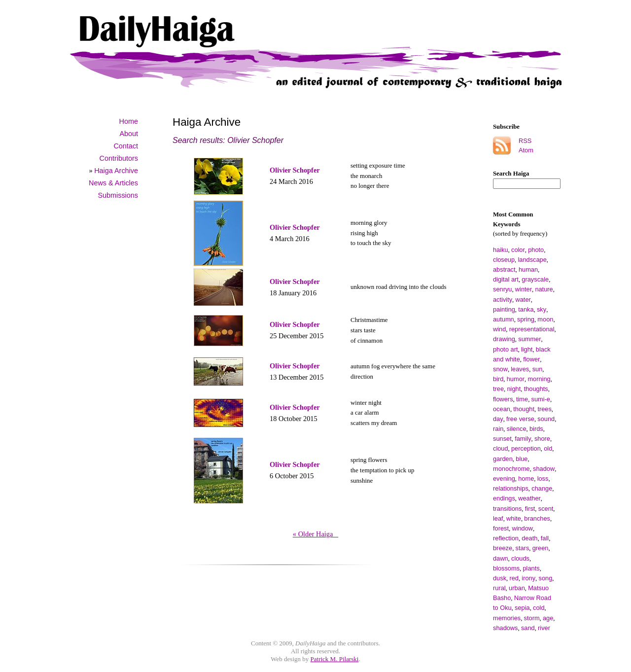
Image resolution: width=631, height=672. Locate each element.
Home (129, 121)
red (514, 578)
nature (544, 289)
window (522, 528)
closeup (504, 260)
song (546, 578)
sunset (502, 439)
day (498, 419)
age (548, 618)
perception (526, 448)
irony (528, 578)
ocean (502, 409)
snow (500, 369)
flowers (503, 399)
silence (517, 429)
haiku (501, 250)
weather (529, 498)
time (522, 399)
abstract (504, 269)
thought (524, 409)
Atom (526, 150)
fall (545, 538)
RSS (525, 141)
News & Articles (113, 183)
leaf (498, 518)
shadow (544, 469)
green (541, 548)
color (518, 250)
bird (498, 379)
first (530, 509)
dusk (500, 578)
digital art (506, 279)
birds (536, 429)
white (514, 518)
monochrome (511, 469)
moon (545, 319)
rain (498, 429)
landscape (532, 260)
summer (529, 339)
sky (542, 309)
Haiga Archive (116, 171)
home (526, 478)
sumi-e (541, 399)
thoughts (536, 389)
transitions (507, 509)
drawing (504, 339)
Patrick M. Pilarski (335, 659)
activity (503, 300)
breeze (503, 548)
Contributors (119, 158)
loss (543, 478)
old (548, 448)
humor (516, 379)
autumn (504, 319)
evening (504, 478)
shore (542, 439)
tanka (526, 309)
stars (523, 548)
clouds (520, 558)
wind (499, 329)
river (544, 628)
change (542, 488)
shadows (506, 628)
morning (539, 379)
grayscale (535, 279)
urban (517, 588)
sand (528, 628)
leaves (520, 369)
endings (504, 498)
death (529, 538)
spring (526, 319)
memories (507, 618)
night (514, 389)
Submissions (118, 195)
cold (539, 608)
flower (531, 359)
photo (536, 250)
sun (538, 369)
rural (499, 588)
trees (544, 409)
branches (537, 518)
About (129, 134)
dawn (501, 558)
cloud (501, 448)
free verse (520, 419)
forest (501, 528)
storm (532, 618)
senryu (502, 289)
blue (522, 459)
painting (504, 309)
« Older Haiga (315, 534)
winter (524, 289)
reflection (506, 538)
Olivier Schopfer (295, 170)
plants (531, 568)
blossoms (506, 568)
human (528, 269)
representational (532, 329)
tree (498, 389)
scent (546, 509)
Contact (126, 146)
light (527, 349)
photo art (506, 349)
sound (546, 419)
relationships (511, 488)
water (523, 300)
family (523, 439)
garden (503, 459)
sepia (522, 608)
